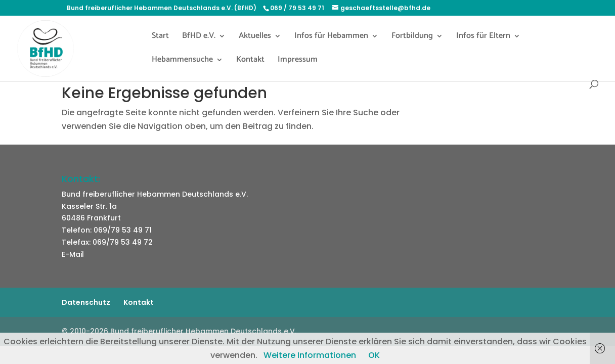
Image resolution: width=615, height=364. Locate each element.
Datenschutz (86, 302)
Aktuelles (255, 37)
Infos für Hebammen (331, 37)
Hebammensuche (182, 61)
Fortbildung (412, 37)
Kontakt (250, 61)
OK (374, 355)
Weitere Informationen (310, 355)
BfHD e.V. (199, 37)
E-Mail (73, 254)
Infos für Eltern (483, 37)
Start (160, 37)
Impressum (298, 61)
